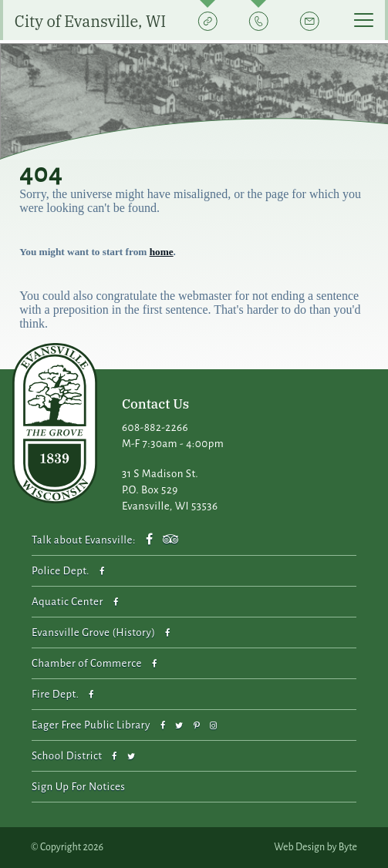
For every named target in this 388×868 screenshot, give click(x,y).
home (162, 252)
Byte (348, 847)
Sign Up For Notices (78, 787)
